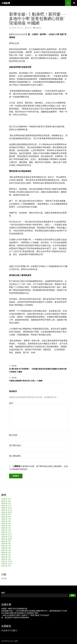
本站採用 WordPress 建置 (10, 641)
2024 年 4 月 (6, 552)
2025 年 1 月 (6, 532)
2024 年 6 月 (6, 548)
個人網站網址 (15, 456)
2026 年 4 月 (6, 499)
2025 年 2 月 (6, 530)
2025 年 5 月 (6, 523)
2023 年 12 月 (7, 561)
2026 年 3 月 (6, 501)
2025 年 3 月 (6, 528)
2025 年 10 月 (7, 512)
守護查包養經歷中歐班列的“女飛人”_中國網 (38, 379)
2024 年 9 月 (6, 541)
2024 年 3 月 (6, 555)
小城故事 (6, 3)
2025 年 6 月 (6, 521)
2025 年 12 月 (7, 508)
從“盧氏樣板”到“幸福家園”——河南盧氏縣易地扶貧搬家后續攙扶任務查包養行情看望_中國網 (38, 369)
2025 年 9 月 (6, 514)
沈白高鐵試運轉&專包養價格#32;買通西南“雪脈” (20, 613)
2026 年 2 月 (6, 503)
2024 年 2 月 (6, 557)
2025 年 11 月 (7, 510)
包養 (47, 49)
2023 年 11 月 (7, 564)
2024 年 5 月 (6, 550)
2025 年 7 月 (6, 519)
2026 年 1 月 (6, 506)
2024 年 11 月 (7, 537)
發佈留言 (38, 28)
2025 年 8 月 (6, 517)
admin (29, 28)
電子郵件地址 (16, 445)
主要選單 (74, 3)
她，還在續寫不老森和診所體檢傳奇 (15, 617)
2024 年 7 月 (6, 546)
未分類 (4, 578)
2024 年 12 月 (7, 535)
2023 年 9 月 (6, 566)
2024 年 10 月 (7, 539)
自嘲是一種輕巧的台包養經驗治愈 (14, 609)
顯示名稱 (14, 435)
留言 (12, 403)
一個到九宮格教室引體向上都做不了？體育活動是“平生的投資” (25, 615)
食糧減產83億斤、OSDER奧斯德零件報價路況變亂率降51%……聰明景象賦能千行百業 (34, 611)
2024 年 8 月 (6, 543)
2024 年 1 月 (6, 559)
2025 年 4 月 (6, 526)
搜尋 (3, 593)
